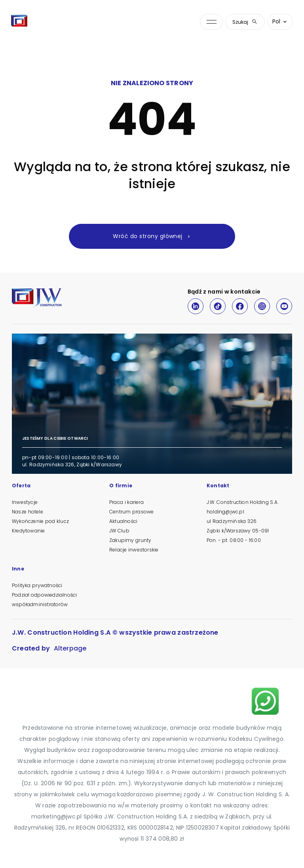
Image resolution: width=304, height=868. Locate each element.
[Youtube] (284, 306)
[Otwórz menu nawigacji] (211, 22)
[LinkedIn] (196, 306)
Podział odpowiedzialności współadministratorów (44, 600)
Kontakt (218, 486)
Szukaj (245, 22)
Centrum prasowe (131, 512)
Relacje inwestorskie (134, 550)
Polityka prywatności (37, 585)
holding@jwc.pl (225, 512)
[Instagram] (262, 306)
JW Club (119, 531)
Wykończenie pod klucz (40, 521)
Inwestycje (25, 502)
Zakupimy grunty (130, 540)
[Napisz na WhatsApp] (265, 701)
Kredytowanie (28, 531)
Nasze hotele (28, 512)
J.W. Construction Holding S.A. (242, 502)
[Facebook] (240, 306)
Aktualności (123, 521)
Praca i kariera (126, 502)
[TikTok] (218, 306)
